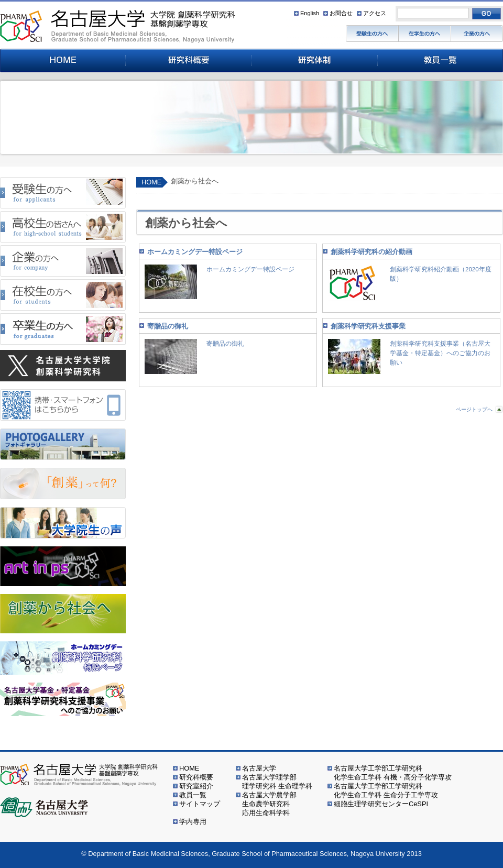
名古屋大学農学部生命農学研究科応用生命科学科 (269, 804)
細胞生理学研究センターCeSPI (381, 804)
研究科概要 (196, 777)
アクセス (375, 13)
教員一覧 (193, 795)
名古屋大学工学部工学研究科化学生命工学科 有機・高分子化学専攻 (393, 773)
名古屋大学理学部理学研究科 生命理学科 (277, 782)
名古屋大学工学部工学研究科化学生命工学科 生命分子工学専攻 (386, 790)
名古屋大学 (259, 768)
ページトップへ (474, 409)
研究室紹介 (196, 786)
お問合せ (341, 13)
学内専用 (193, 822)
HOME (151, 182)
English (310, 13)
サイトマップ (200, 804)
